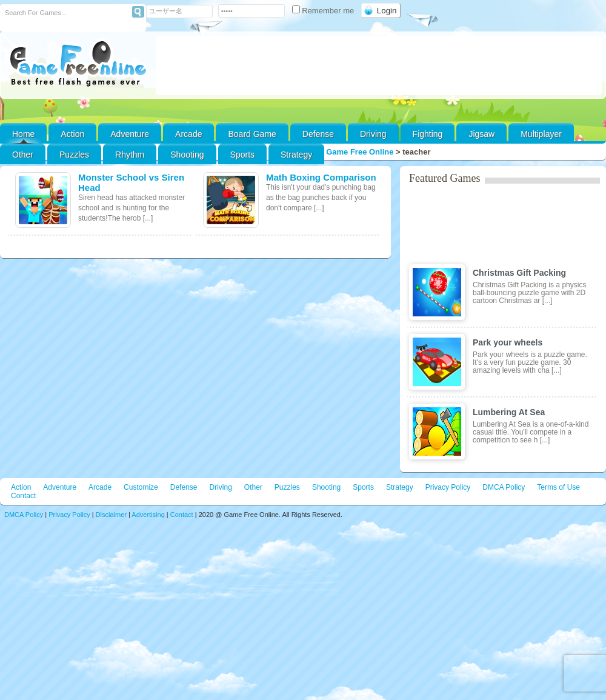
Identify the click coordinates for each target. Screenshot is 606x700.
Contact (23, 496)
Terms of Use (558, 487)
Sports (242, 155)
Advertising (148, 515)
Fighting (428, 134)
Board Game (252, 134)
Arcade (188, 134)
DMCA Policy (504, 487)
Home (23, 134)
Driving (373, 134)
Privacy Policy (448, 487)
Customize (141, 487)
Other (253, 487)
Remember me (324, 11)
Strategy (296, 155)
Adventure (130, 134)
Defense (318, 134)
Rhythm (130, 155)
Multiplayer (541, 134)
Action (72, 134)
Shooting (187, 155)
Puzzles (74, 155)
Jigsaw (481, 134)
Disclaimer (111, 515)
